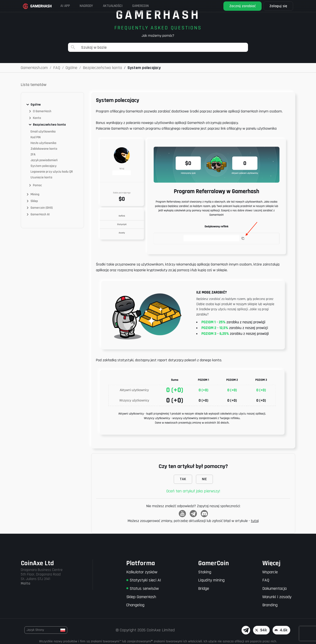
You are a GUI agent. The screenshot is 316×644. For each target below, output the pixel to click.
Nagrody (91, 6)
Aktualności (121, 6)
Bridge (204, 588)
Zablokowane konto (44, 149)
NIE (204, 479)
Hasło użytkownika (43, 143)
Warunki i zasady (277, 597)
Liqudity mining (211, 580)
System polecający (44, 166)
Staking (205, 572)
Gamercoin (153, 6)
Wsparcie (270, 572)
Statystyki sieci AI (144, 580)
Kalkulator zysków (142, 572)
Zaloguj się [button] (277, 6)
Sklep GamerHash (141, 597)
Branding (270, 605)
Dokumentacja (274, 588)
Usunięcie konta (41, 177)
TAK (183, 479)
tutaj (255, 521)
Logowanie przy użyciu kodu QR (52, 172)
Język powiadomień (44, 160)
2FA (33, 154)
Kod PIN (36, 137)
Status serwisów (142, 588)
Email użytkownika (43, 132)
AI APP (67, 6)
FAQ (266, 580)
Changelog (135, 605)
